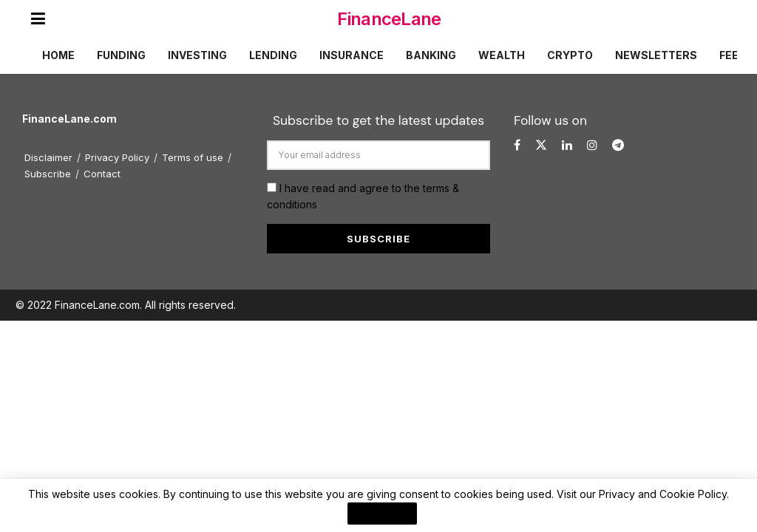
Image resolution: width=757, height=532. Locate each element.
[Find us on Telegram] (618, 145)
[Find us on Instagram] (592, 145)
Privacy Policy (117, 157)
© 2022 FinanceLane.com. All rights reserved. (126, 305)
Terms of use (193, 157)
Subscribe (48, 174)
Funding (121, 55)
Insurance (352, 55)
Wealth (502, 55)
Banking (431, 55)
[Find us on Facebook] (517, 145)
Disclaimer (48, 157)
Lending (273, 55)
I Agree (382, 514)
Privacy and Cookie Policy (663, 494)
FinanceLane (389, 19)
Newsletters (656, 55)
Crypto (570, 55)
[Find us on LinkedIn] (567, 145)
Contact (102, 174)
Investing (197, 55)
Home (58, 55)
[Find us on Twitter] (541, 145)
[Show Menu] (38, 18)
